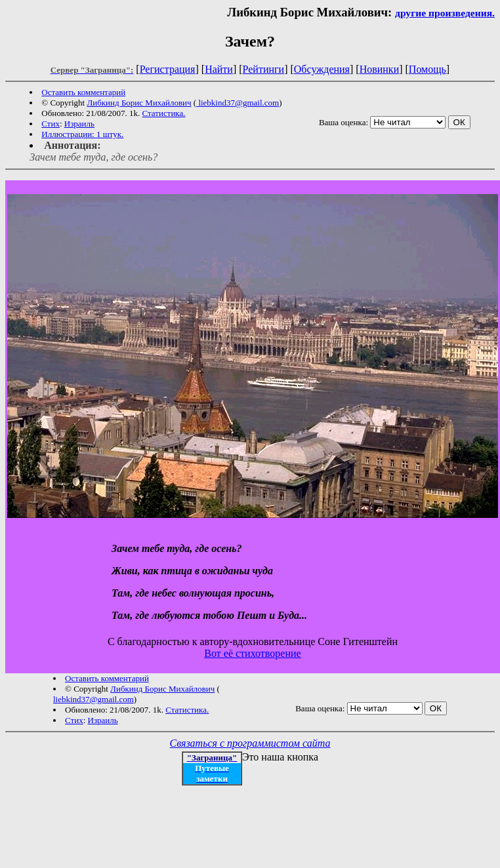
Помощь (427, 69)
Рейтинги (264, 69)
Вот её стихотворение (252, 653)
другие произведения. (445, 13)
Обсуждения (322, 69)
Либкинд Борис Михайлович (139, 103)
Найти (219, 69)
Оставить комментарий (83, 92)
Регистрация (168, 69)
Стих (51, 124)
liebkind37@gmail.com (238, 103)
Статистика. (164, 113)
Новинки (380, 69)
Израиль (79, 124)
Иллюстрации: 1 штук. (82, 134)
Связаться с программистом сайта (250, 743)
